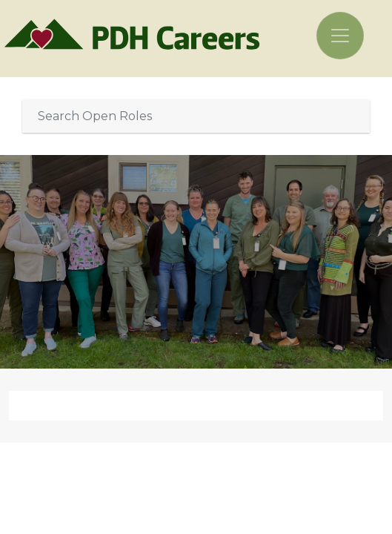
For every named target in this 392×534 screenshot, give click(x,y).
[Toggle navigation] (340, 36)
